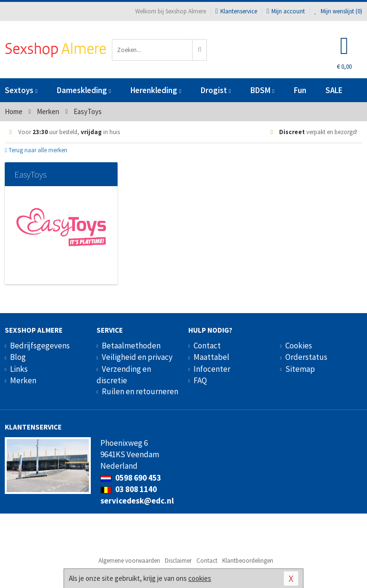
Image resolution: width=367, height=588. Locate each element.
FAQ (200, 380)
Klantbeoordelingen (248, 561)
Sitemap (300, 369)
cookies (200, 578)
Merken (23, 380)
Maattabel (211, 357)
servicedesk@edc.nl (137, 501)
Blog (18, 357)
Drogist (216, 90)
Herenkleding (156, 90)
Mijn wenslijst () (338, 11)
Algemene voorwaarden (129, 561)
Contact (207, 346)
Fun (300, 90)
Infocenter (212, 369)
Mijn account (286, 11)
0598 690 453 (131, 478)
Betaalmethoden (131, 346)
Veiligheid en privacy (137, 357)
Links (19, 369)
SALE (334, 90)
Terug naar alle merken (36, 150)
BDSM (262, 90)
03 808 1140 (129, 489)
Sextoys (21, 90)
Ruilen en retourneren (140, 391)
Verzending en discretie (124, 375)
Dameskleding (84, 90)
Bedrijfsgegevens (40, 346)
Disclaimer (178, 561)
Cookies (299, 346)
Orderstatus (306, 357)
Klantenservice (236, 11)
